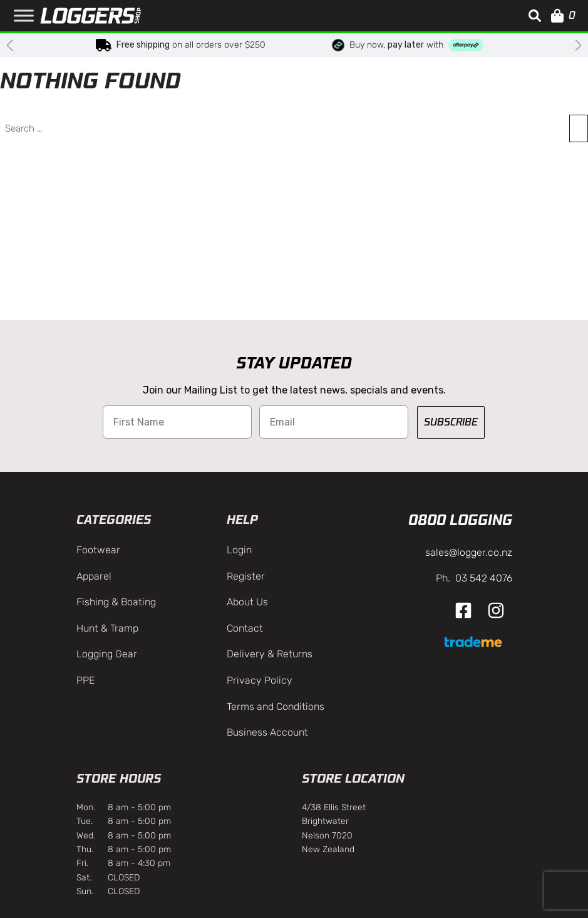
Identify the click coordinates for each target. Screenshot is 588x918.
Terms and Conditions (276, 707)
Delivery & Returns (270, 654)
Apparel (94, 576)
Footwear (98, 550)
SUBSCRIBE (451, 422)
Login (239, 550)
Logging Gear (107, 654)
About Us (247, 602)
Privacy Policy (260, 680)
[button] (535, 16)
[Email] (334, 422)
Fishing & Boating (116, 602)
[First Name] (177, 422)
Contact (245, 628)
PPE (85, 680)
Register (246, 576)
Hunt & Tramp (107, 628)
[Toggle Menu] (24, 15)
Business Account (267, 732)
